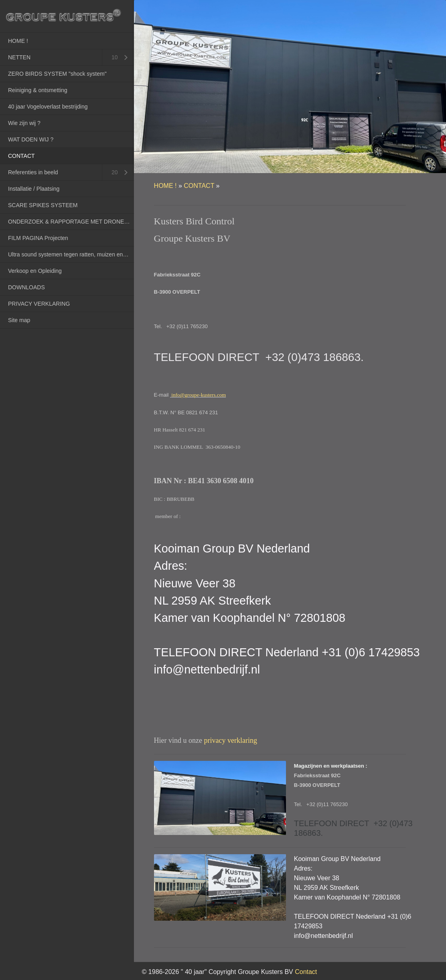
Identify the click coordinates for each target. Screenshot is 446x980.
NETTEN (19, 57)
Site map (19, 320)
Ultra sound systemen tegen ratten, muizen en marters (71, 254)
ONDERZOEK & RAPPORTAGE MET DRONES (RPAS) (71, 222)
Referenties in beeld (33, 172)
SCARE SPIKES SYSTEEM (43, 205)
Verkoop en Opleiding (35, 271)
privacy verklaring (231, 740)
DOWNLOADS (26, 287)
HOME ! (18, 41)
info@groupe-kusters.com (199, 395)
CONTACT (21, 156)
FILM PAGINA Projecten (38, 238)
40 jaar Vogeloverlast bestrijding (48, 107)
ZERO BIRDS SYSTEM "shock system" (57, 74)
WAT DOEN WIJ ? (31, 139)
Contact (306, 972)
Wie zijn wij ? (24, 123)
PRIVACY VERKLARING (39, 304)
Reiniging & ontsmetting (38, 90)
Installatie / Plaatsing (34, 189)
